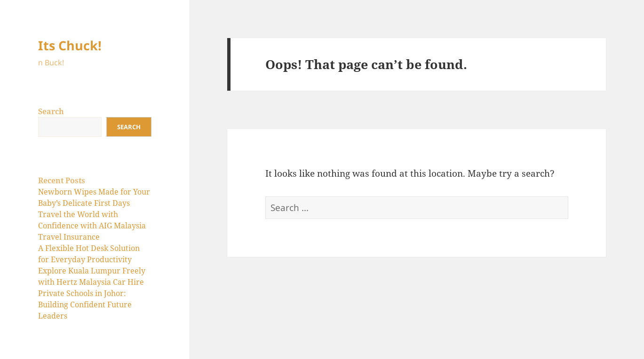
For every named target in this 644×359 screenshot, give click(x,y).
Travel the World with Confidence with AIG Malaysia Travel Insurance (92, 226)
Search (51, 111)
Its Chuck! (70, 45)
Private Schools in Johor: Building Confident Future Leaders (85, 304)
